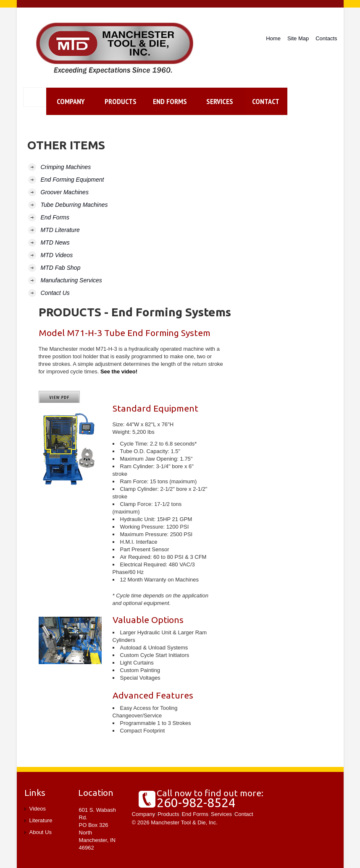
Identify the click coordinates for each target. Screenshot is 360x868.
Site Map (298, 38)
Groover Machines (65, 192)
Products (121, 101)
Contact (244, 814)
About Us (41, 832)
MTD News (55, 242)
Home (273, 38)
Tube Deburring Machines (74, 205)
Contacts (326, 38)
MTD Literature (60, 230)
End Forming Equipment (72, 180)
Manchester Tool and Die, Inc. (116, 48)
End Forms (170, 101)
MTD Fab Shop (61, 268)
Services (220, 101)
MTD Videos (57, 255)
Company (71, 101)
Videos (38, 809)
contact (266, 101)
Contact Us (55, 293)
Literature (41, 820)
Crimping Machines (66, 167)
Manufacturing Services (71, 280)
